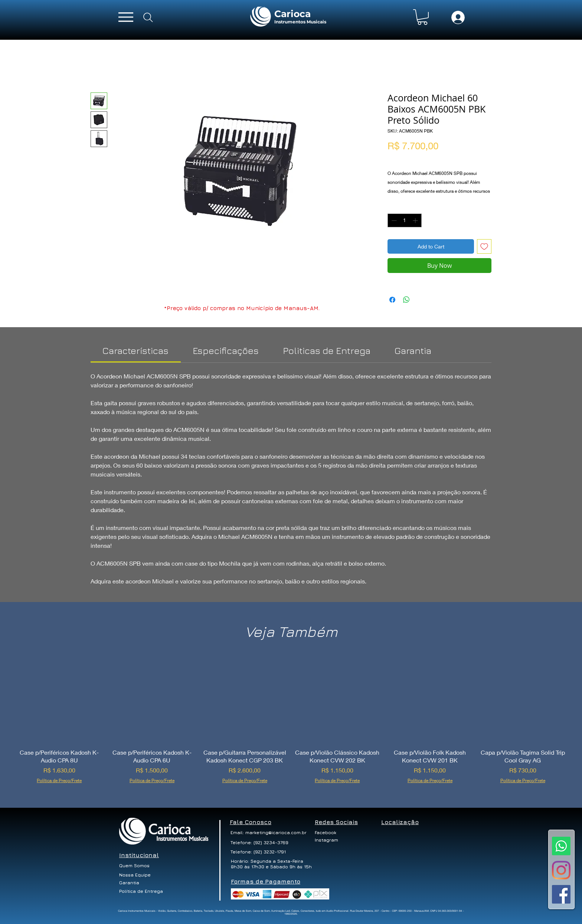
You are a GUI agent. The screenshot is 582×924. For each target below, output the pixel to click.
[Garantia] (129, 883)
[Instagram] (561, 870)
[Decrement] (393, 220)
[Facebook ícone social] (561, 894)
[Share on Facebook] (392, 300)
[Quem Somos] (136, 866)
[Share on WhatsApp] (406, 300)
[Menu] (126, 17)
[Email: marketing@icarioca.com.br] (269, 833)
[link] (135, 350)
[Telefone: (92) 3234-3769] (259, 843)
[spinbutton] (405, 220)
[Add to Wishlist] (484, 246)
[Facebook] (329, 833)
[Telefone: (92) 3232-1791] (259, 852)
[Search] (148, 17)
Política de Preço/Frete (415, 158)
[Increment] (416, 220)
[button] (422, 17)
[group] (291, 723)
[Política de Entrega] (141, 891)
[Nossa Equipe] (135, 875)
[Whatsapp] (561, 846)
